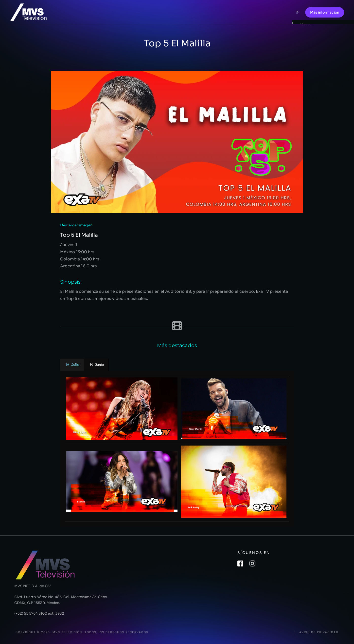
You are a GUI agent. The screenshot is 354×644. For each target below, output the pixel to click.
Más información (325, 12)
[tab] (72, 365)
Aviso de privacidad (319, 632)
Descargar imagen (76, 225)
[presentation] (72, 365)
